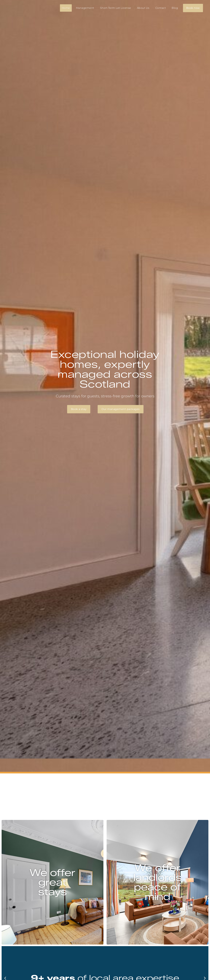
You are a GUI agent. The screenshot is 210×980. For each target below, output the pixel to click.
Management (85, 8)
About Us (143, 8)
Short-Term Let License (116, 8)
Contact (161, 8)
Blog (175, 8)
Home (66, 8)
